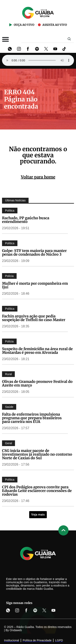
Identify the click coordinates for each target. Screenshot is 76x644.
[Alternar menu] (5, 39)
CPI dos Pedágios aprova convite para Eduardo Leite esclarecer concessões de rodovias (37, 491)
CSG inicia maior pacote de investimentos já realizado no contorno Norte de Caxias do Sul (37, 454)
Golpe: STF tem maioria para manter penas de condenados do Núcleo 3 (34, 252)
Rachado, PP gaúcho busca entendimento (26, 220)
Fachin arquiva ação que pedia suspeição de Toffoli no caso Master (34, 318)
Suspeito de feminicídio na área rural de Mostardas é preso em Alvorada (37, 351)
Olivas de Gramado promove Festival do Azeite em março (37, 383)
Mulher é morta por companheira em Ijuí (35, 285)
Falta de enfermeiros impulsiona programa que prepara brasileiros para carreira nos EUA (32, 418)
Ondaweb (16, 630)
